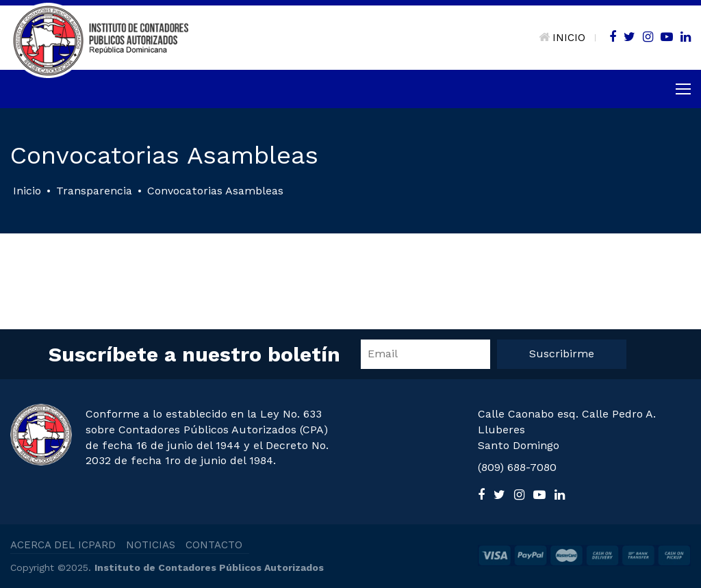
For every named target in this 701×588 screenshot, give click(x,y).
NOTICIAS (151, 545)
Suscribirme (562, 354)
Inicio (27, 191)
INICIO (562, 38)
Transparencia (94, 191)
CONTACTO (214, 545)
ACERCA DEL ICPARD (63, 545)
